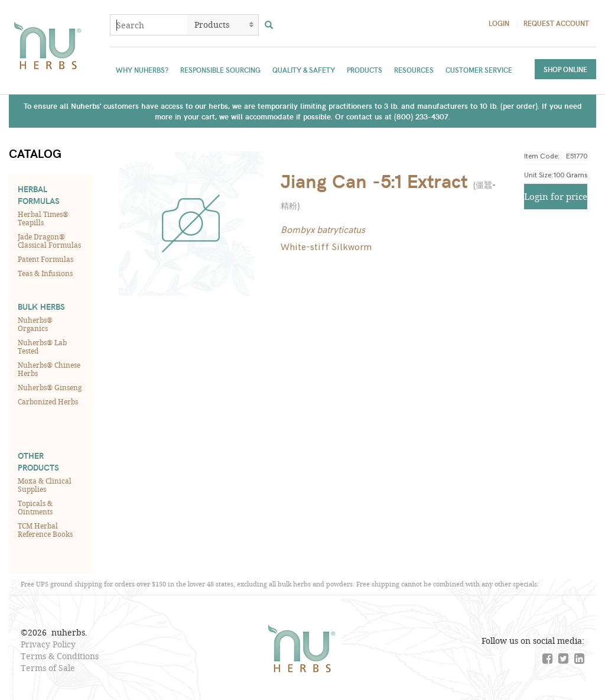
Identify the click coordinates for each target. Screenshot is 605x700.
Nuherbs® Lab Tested (42, 346)
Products (365, 70)
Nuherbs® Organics (35, 324)
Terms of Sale (48, 668)
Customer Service (479, 70)
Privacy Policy (48, 644)
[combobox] (149, 25)
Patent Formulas (45, 259)
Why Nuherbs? (142, 70)
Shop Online (565, 69)
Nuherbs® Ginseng (50, 387)
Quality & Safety (304, 70)
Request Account (556, 23)
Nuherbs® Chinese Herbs (49, 369)
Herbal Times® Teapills (43, 218)
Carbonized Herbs (48, 401)
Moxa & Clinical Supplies (45, 485)
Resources (414, 70)
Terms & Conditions (60, 656)
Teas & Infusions (45, 273)
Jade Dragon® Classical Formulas (49, 241)
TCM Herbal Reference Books (45, 530)
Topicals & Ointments (35, 507)
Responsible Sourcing (220, 70)
